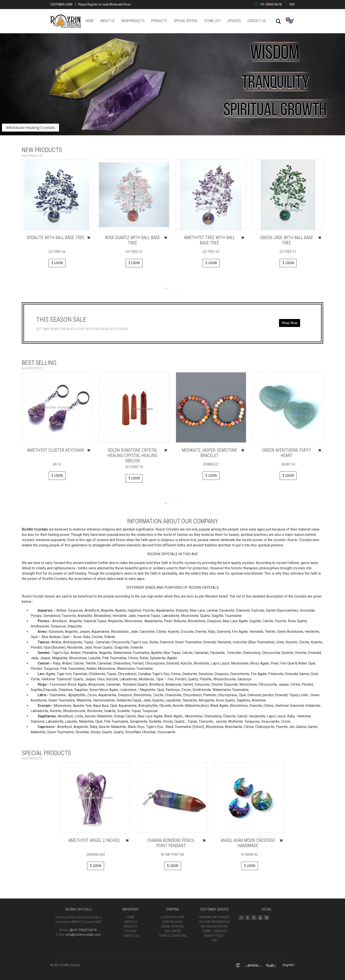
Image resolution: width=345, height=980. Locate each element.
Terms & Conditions (173, 936)
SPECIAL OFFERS (186, 21)
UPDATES (234, 21)
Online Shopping (172, 926)
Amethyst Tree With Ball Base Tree (209, 240)
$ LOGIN (57, 263)
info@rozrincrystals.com (83, 935)
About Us (131, 922)
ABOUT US (108, 21)
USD (292, 4)
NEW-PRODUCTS (133, 21)
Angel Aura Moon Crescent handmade (248, 843)
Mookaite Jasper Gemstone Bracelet (209, 453)
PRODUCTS (159, 21)
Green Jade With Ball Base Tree (287, 240)
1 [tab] (166, 288)
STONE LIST (213, 21)
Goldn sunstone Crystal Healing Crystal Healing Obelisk (133, 455)
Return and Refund (214, 926)
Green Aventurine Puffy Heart (287, 453)
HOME (90, 21)
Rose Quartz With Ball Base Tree (132, 240)
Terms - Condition (214, 931)
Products (131, 926)
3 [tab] (179, 288)
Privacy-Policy (214, 936)
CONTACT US (257, 21)
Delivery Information (214, 922)
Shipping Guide (173, 922)
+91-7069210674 (268, 4)
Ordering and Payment (214, 917)
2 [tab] (172, 288)
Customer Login (61, 4)
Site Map (131, 931)
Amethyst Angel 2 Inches (94, 840)
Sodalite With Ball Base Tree (56, 238)
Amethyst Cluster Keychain (55, 450)
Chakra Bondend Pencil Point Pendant (171, 843)
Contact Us (131, 936)
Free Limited (172, 931)
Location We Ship (172, 917)
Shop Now (290, 323)
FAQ (214, 940)
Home (131, 917)
